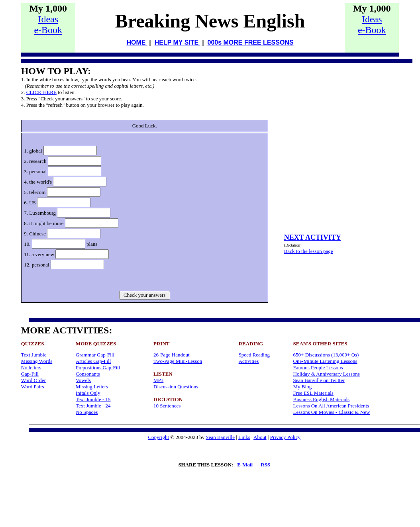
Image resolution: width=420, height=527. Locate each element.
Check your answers (145, 295)
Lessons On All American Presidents (331, 406)
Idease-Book (48, 24)
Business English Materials (322, 399)
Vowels (83, 380)
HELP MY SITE (178, 42)
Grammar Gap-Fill (95, 355)
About (260, 437)
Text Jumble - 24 (93, 406)
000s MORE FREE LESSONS (251, 42)
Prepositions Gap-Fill (98, 367)
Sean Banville (220, 437)
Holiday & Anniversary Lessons (327, 374)
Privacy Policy (285, 437)
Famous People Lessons (318, 367)
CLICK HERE (41, 92)
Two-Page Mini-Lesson (178, 361)
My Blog (303, 387)
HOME (137, 42)
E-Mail (245, 465)
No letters (31, 367)
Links (244, 437)
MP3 (158, 380)
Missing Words (37, 361)
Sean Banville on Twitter (319, 380)
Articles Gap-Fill (93, 361)
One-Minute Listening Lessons (325, 361)
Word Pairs (33, 387)
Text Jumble (34, 355)
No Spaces (87, 412)
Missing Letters (92, 387)
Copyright (158, 437)
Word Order (33, 380)
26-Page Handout (172, 355)
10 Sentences (167, 406)
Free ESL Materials (313, 393)
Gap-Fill (30, 374)
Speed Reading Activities (254, 358)
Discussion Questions (176, 387)
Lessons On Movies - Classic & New (332, 412)
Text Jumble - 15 (93, 399)
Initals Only (88, 393)
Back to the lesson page (309, 251)
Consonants (88, 374)
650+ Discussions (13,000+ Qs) (326, 355)
